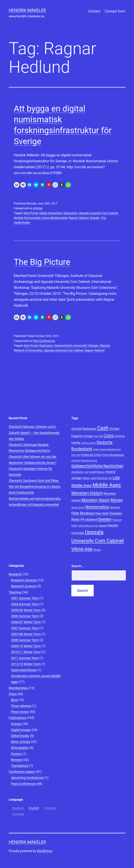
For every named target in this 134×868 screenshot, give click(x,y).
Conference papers (22, 772)
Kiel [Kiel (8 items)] (110, 478)
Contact (94, 11)
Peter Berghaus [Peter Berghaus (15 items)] (83, 513)
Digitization (70, 213)
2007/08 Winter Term (26, 634)
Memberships (18, 688)
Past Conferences (44, 341)
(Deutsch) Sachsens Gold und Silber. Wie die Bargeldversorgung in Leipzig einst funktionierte (34, 487)
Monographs (20, 748)
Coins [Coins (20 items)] (109, 436)
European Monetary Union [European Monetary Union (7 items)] (110, 449)
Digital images (21, 730)
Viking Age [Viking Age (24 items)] (82, 549)
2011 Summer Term (25, 658)
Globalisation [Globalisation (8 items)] (78, 472)
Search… (77, 566)
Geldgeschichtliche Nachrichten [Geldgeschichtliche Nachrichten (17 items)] (97, 466)
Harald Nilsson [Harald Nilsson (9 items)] (97, 472)
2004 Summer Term (25, 604)
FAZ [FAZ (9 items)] (73, 455)
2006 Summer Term (25, 616)
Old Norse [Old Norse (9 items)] (115, 507)
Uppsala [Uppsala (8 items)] (103, 526)
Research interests (24, 580)
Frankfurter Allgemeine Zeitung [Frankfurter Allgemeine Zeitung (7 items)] (84, 461)
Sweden (95, 218)
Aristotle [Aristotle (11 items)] (77, 429)
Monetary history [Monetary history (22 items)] (87, 493)
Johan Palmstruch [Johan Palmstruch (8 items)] (99, 478)
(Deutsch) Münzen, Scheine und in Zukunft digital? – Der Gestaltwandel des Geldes (34, 433)
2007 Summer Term (25, 628)
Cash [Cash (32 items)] (103, 428)
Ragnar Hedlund (79, 218)
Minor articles (21, 742)
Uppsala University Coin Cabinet (98, 213)
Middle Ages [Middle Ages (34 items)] (107, 485)
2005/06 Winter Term (26, 610)
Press (13, 694)
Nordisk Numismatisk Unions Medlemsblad (41, 218)
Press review (20, 712)
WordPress (45, 851)
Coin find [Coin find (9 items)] (98, 436)
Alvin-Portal (31, 213)
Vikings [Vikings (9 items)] (97, 550)
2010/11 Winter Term (26, 652)
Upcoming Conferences (27, 778)
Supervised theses (24, 670)
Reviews (17, 760)
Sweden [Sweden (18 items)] (105, 519)
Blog (14, 700)
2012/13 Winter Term (26, 664)
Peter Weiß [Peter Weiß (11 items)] (102, 513)
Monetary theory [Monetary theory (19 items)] (96, 500)
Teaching (15, 592)
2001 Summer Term (25, 598)
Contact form (115, 11)
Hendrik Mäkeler (27, 10)
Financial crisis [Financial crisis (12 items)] (91, 455)
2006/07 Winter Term (26, 622)
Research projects (24, 586)
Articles (38, 208)
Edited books (20, 736)
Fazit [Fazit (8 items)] (79, 455)
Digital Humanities (51, 213)
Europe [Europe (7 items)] (96, 449)
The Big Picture (42, 262)
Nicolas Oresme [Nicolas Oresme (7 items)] (78, 508)
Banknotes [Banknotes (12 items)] (89, 429)
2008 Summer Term (25, 640)
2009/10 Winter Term (26, 646)
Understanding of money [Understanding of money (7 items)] (88, 526)
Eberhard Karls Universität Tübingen (77, 346)
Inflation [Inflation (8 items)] (86, 478)
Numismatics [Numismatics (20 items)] (97, 507)
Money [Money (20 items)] (117, 500)
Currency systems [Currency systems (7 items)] (89, 443)
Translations (20, 766)
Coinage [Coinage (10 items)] (88, 436)
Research (15, 574)
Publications (17, 718)
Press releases (21, 706)
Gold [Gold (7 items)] (86, 472)
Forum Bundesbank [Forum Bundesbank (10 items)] (113, 455)
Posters (16, 754)
